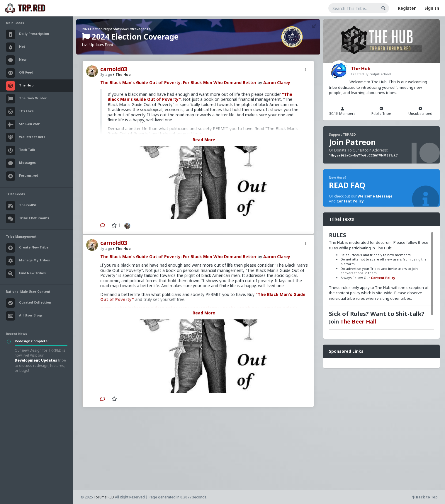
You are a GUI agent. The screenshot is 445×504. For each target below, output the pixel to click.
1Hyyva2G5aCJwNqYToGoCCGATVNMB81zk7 (363, 155)
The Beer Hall (358, 321)
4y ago (106, 249)
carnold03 (114, 69)
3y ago (106, 75)
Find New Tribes (26, 274)
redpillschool (380, 74)
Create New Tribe (27, 248)
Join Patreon (352, 142)
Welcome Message (375, 196)
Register (407, 8)
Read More (204, 140)
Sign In (432, 8)
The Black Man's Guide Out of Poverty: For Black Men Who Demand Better (178, 82)
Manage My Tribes (28, 261)
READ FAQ (347, 185)
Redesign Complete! (32, 341)
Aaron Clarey (277, 82)
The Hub (122, 75)
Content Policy (350, 201)
